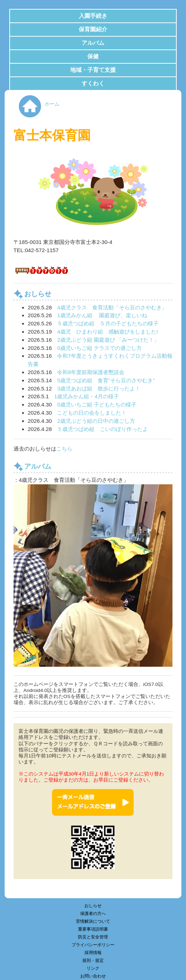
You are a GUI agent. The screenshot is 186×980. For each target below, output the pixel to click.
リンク (93, 968)
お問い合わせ (93, 976)
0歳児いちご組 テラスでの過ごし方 (99, 348)
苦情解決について (93, 921)
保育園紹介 (93, 29)
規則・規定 (93, 960)
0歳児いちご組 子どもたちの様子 (97, 404)
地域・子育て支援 (93, 70)
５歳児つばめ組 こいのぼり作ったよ (102, 429)
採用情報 (93, 953)
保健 (93, 56)
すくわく (93, 83)
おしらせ (93, 906)
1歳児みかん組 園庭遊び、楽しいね (102, 315)
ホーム (52, 104)
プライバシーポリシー (93, 945)
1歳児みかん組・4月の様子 (87, 396)
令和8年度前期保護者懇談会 (91, 372)
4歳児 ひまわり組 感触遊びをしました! (107, 332)
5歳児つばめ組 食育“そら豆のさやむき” (106, 380)
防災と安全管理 (93, 937)
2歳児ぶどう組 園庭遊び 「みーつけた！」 (108, 340)
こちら (64, 449)
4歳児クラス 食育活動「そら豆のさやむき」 (112, 307)
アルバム (93, 43)
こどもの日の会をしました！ (92, 413)
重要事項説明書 (93, 929)
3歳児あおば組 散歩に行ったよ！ (99, 388)
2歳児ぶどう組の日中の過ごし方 (96, 421)
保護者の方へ (93, 914)
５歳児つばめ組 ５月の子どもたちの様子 (108, 323)
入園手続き (93, 16)
